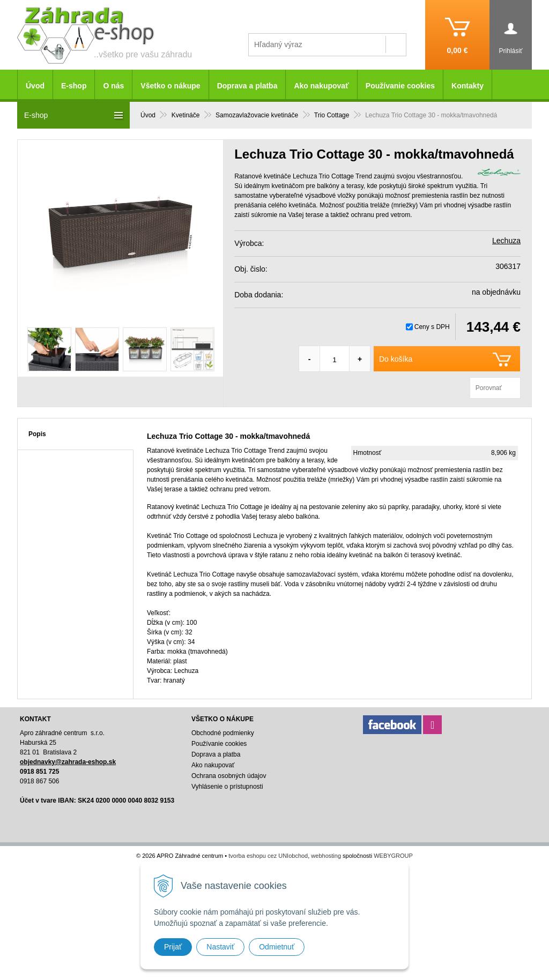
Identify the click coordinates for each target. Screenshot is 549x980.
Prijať (173, 947)
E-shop (74, 86)
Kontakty (468, 86)
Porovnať (489, 388)
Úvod (35, 86)
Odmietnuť (277, 947)
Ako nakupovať (321, 86)
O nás (113, 86)
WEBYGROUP (393, 856)
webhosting (326, 856)
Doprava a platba (247, 86)
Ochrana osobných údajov (229, 776)
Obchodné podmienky (223, 733)
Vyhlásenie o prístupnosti (227, 787)
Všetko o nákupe (170, 86)
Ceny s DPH (432, 327)
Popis (37, 434)
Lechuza (506, 241)
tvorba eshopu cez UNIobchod (268, 856)
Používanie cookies (400, 86)
